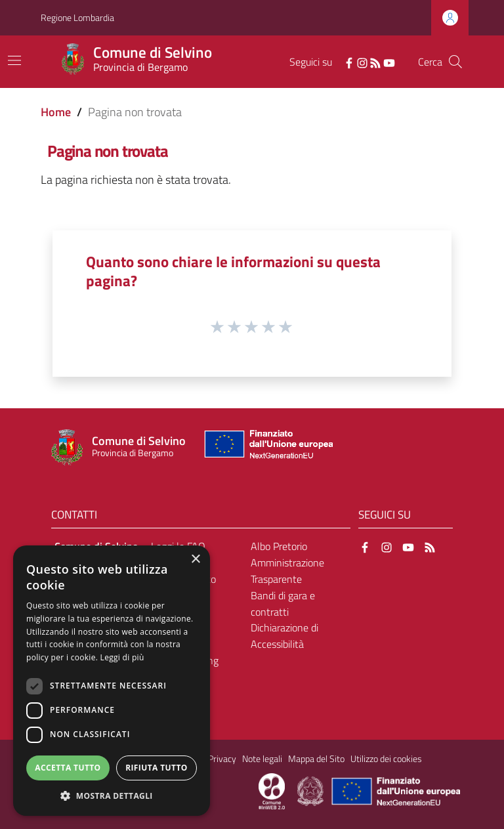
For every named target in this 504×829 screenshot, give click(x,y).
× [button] (195, 560)
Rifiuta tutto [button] (157, 768)
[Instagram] (362, 62)
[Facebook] (349, 62)
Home (56, 112)
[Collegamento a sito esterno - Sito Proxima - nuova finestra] (272, 790)
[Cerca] (455, 62)
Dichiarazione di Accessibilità (284, 636)
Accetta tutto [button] (68, 768)
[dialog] (112, 681)
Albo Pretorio (279, 546)
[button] (112, 796)
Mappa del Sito (316, 759)
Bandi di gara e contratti (283, 604)
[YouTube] (389, 62)
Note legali (262, 759)
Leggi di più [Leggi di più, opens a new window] (122, 657)
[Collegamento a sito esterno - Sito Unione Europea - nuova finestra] (267, 447)
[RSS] (375, 62)
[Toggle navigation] (14, 60)
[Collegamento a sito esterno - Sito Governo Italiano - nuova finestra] (311, 790)
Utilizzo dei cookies (386, 759)
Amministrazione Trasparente (287, 571)
